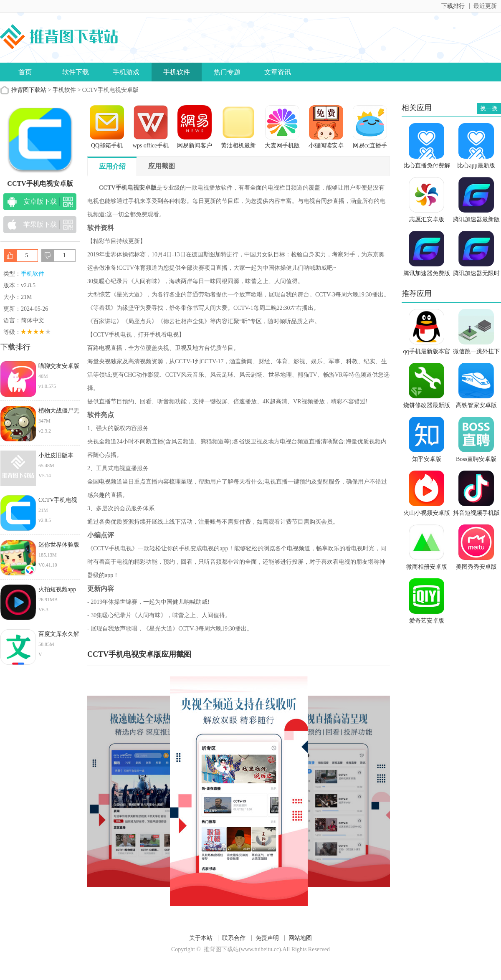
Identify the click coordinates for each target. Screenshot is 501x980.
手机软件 (177, 72)
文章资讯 (278, 72)
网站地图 (300, 938)
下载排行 (453, 6)
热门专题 (227, 72)
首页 (25, 72)
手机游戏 (126, 72)
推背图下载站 (29, 90)
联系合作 (234, 938)
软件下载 (76, 72)
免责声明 (267, 938)
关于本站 (201, 938)
